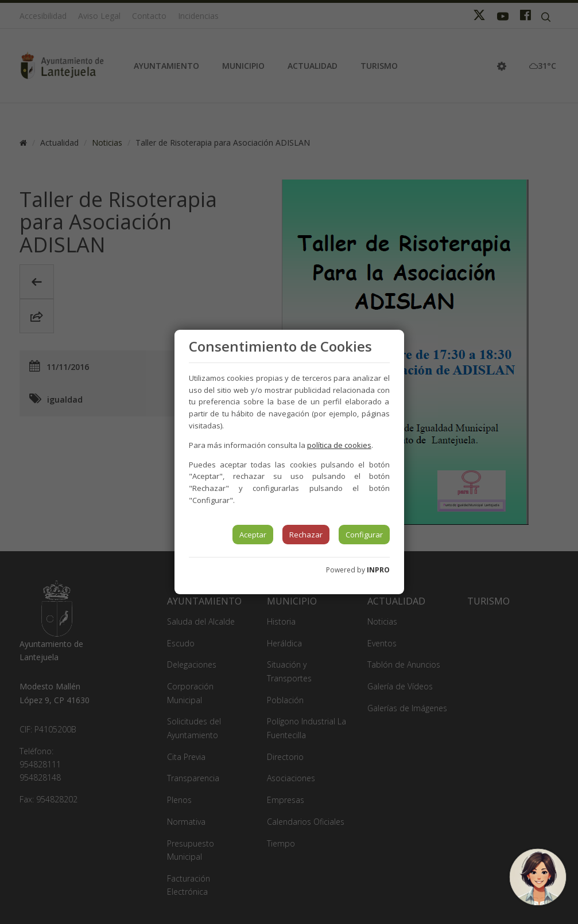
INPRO (378, 570)
